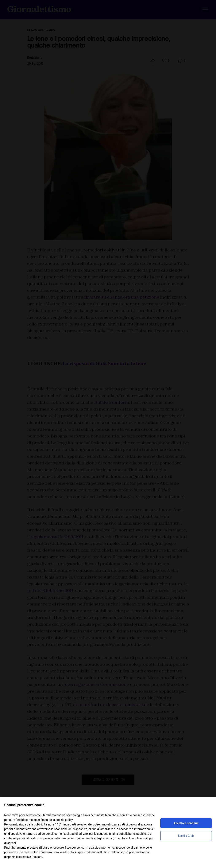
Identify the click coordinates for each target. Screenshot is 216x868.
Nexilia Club (186, 836)
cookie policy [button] (64, 820)
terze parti (69, 824)
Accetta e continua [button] (186, 823)
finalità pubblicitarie (122, 834)
